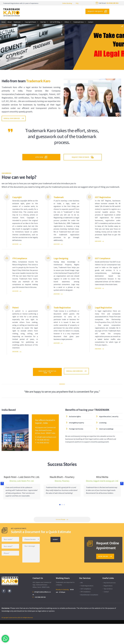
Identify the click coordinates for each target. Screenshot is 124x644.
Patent (15, 307)
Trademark (18, 22)
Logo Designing (61, 258)
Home (4, 22)
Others (68, 22)
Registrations (108, 586)
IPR (82, 583)
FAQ (77, 3)
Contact (91, 22)
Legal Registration (103, 307)
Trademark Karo (80, 22)
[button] (122, 484)
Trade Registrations (87, 586)
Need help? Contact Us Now (47, 372)
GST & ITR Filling (56, 22)
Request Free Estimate (81, 157)
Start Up (44, 22)
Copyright (17, 197)
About (10, 22)
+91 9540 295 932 (112, 3)
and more (15, 244)
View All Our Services (12, 118)
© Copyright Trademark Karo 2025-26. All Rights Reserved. (17, 618)
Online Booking (67, 3)
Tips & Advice (108, 589)
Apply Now (39, 157)
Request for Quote (95, 11)
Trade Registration (62, 307)
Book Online (103, 556)
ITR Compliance (20, 258)
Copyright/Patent (32, 22)
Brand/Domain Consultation (89, 595)
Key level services (110, 583)
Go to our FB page (60, 519)
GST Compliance (103, 258)
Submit (55, 540)
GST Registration (103, 197)
